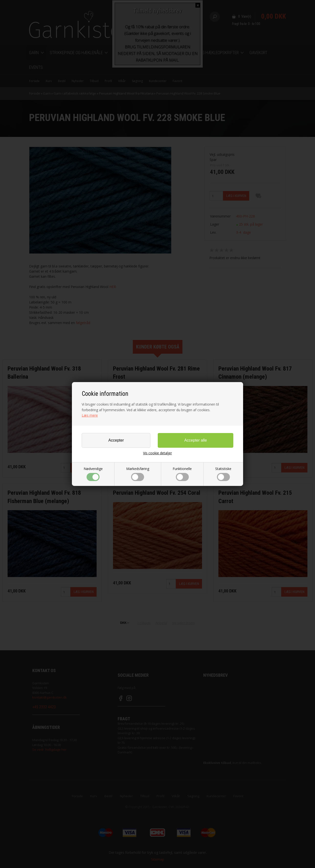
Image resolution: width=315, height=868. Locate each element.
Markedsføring (138, 474)
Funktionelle (182, 474)
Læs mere (90, 415)
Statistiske (223, 474)
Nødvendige (93, 474)
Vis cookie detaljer (157, 453)
